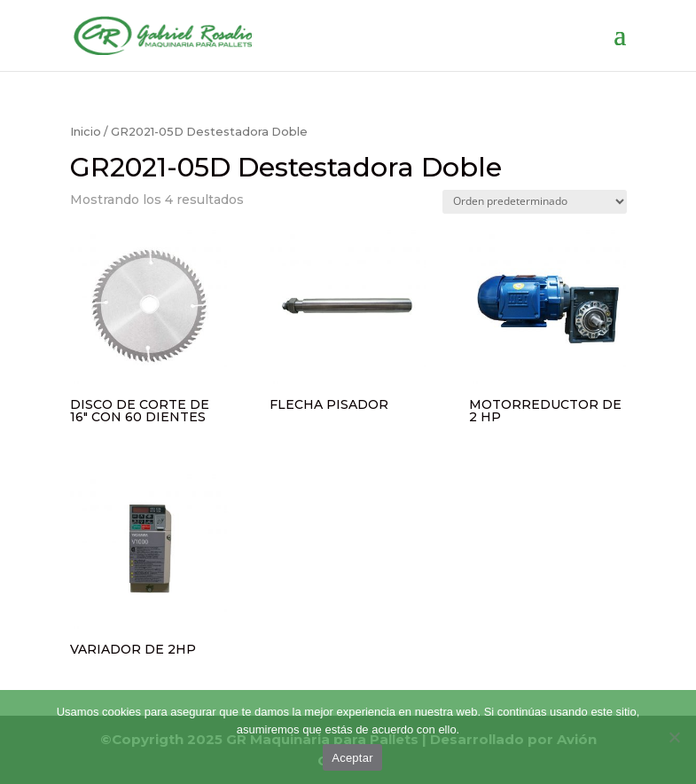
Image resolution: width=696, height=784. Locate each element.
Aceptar (352, 758)
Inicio (86, 132)
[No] (674, 737)
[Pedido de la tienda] (535, 202)
